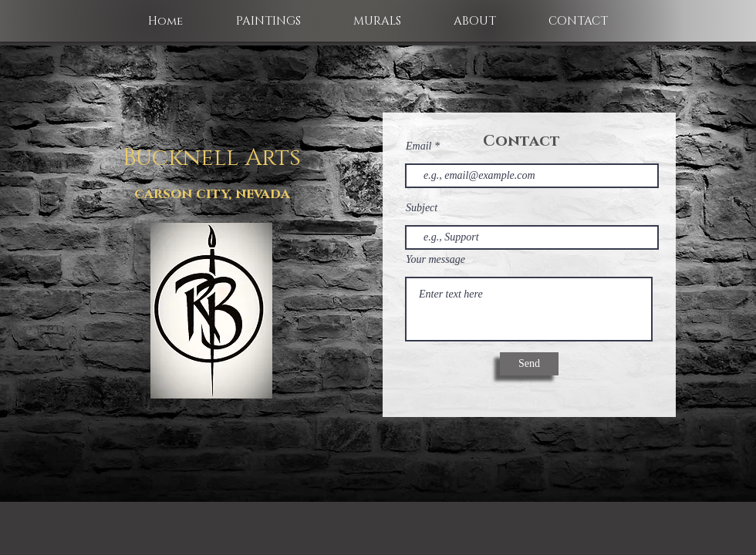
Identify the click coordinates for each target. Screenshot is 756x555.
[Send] (529, 364)
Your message (435, 260)
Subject (422, 208)
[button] (268, 22)
